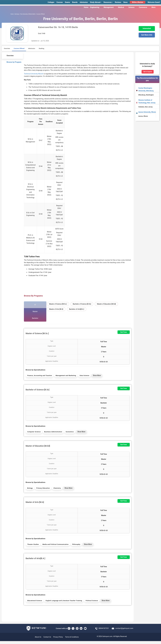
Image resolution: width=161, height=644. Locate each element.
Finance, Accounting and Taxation (39, 376)
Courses (60, 2)
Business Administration (53, 433)
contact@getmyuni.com (124, 631)
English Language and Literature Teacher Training (63, 603)
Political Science (91, 603)
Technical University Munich (34, 74)
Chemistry (56, 490)
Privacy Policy (58, 640)
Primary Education (43, 490)
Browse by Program (12, 62)
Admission (84, 2)
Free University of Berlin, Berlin (28, 14)
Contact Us (47, 640)
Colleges (51, 2)
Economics (69, 433)
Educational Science (34, 603)
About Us (38, 640)
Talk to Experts (148, 72)
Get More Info (147, 35)
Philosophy (75, 546)
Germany (17, 14)
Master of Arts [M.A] (56, 309)
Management (110, 7)
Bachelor (35, 318)
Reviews (118, 2)
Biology (30, 490)
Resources (108, 2)
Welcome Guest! (154, 2)
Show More (96, 376)
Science (133, 7)
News (126, 2)
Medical (122, 7)
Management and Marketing (65, 376)
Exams (67, 2)
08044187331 (104, 631)
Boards (75, 2)
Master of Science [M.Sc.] (58, 304)
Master (35, 311)
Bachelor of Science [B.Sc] (82, 304)
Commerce (144, 7)
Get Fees (124, 332)
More (155, 7)
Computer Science (34, 433)
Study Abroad (96, 2)
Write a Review (138, 2)
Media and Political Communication (55, 546)
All (35, 305)
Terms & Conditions (72, 640)
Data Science (84, 376)
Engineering (96, 7)
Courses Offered (19, 48)
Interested (147, 28)
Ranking (41, 48)
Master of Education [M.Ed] (106, 304)
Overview (7, 48)
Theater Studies (33, 546)
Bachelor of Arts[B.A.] (77, 309)
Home (86, 7)
